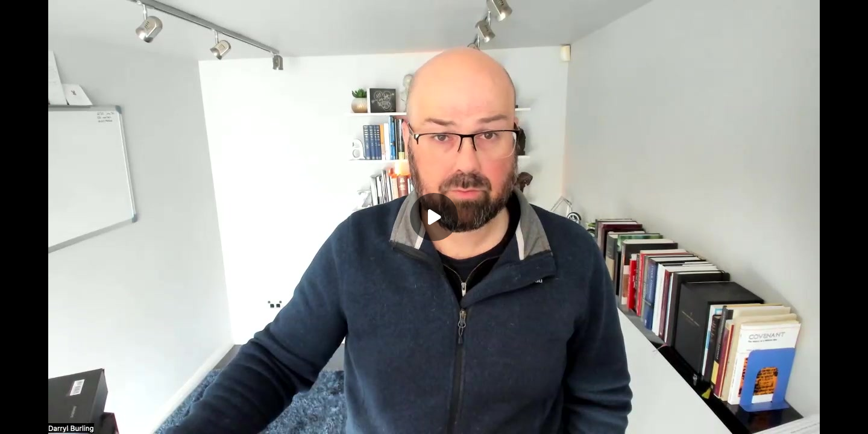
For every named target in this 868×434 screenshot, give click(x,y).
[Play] (434, 217)
